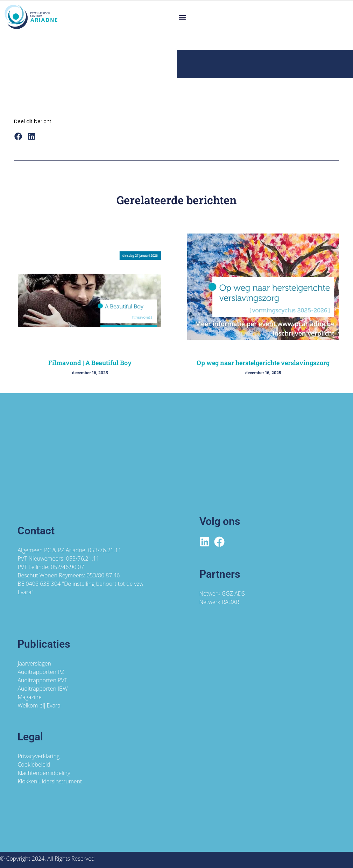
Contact (36, 531)
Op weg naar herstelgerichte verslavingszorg (263, 363)
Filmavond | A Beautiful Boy (90, 363)
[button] (182, 17)
